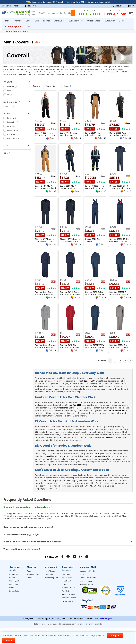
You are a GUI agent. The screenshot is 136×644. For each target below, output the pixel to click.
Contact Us (13, 574)
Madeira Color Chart (70, 588)
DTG (64, 584)
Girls (38, 21)
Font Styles (66, 591)
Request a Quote (68, 594)
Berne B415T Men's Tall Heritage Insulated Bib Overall (45, 188)
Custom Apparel (15, 26)
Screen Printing (68, 577)
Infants (47, 21)
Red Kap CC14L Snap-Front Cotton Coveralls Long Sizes (70, 294)
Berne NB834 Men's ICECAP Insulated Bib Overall (45, 135)
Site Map (30, 578)
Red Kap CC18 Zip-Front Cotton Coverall (69, 346)
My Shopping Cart (51, 578)
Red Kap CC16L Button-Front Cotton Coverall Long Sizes (46, 347)
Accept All (115, 636)
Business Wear (77, 21)
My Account (117, 6)
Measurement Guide (87, 571)
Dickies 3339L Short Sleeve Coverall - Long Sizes (120, 188)
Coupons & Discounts (88, 578)
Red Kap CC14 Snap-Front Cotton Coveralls (45, 293)
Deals (122, 21)
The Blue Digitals (106, 619)
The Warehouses (33, 574)
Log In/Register (50, 571)
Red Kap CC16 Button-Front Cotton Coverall (95, 293)
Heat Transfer (67, 581)
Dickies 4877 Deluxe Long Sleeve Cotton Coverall (44, 241)
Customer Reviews (69, 598)
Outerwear (111, 21)
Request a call (32, 6)
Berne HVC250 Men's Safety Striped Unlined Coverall (95, 188)
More (30, 26)
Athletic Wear (95, 21)
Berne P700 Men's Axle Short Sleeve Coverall (68, 135)
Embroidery (66, 574)
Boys (29, 21)
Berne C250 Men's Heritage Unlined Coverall (68, 188)
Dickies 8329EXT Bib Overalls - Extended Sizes (119, 241)
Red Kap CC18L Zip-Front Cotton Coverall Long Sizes (119, 347)
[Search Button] (73, 13)
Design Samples (68, 601)
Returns (12, 577)
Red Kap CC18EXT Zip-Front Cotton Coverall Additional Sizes (95, 347)
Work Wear (60, 21)
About (29, 571)
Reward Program (86, 581)
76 (37, 42)
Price (68, 86)
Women (19, 21)
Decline (9, 641)
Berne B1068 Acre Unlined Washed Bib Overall (119, 135)
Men (8, 21)
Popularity (52, 86)
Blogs (82, 574)
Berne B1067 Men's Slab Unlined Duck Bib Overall (95, 135)
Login (131, 6)
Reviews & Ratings (87, 584)
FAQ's (12, 588)
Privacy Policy (15, 591)
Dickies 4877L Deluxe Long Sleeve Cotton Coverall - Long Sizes (70, 241)
